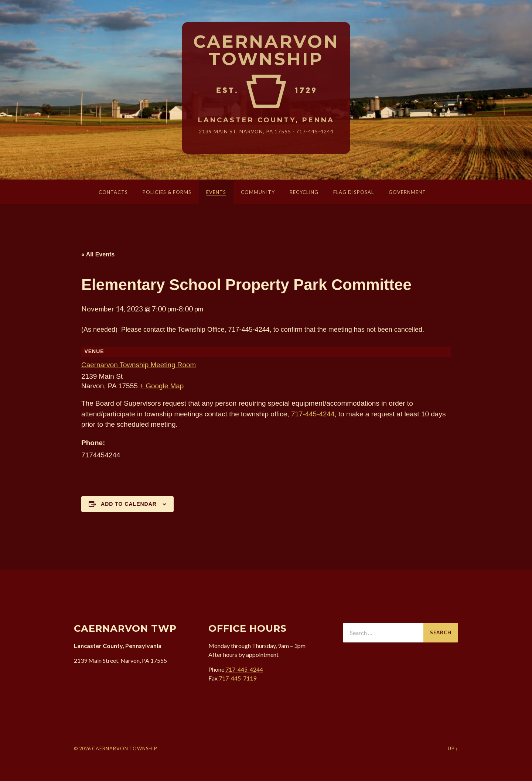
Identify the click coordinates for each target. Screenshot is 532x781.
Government (407, 192)
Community (258, 192)
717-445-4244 (315, 131)
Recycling (304, 192)
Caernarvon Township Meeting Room (139, 365)
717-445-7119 (238, 678)
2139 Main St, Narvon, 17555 (245, 131)
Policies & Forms (167, 192)
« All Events (98, 254)
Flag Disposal (354, 192)
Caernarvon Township (266, 51)
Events (216, 192)
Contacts (113, 192)
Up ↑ (453, 748)
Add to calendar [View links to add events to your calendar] (129, 504)
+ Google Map (162, 386)
